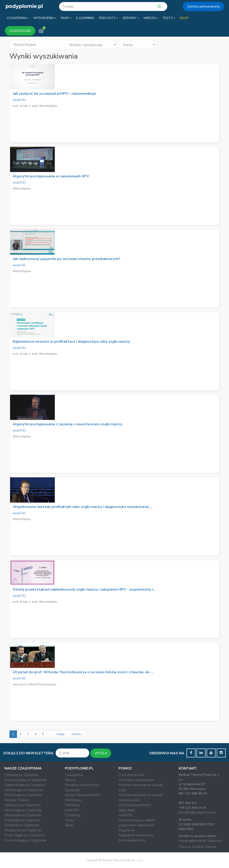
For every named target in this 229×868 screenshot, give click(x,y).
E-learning (73, 815)
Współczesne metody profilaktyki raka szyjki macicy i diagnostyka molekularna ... (83, 507)
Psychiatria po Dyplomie (23, 830)
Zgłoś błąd (127, 810)
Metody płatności (132, 840)
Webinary (72, 805)
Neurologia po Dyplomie (23, 810)
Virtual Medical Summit (83, 795)
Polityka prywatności (135, 805)
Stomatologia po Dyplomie (25, 840)
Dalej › (61, 734)
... (50, 734)
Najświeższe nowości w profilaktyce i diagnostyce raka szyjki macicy (71, 342)
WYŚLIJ (101, 753)
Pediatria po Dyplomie (22, 825)
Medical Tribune (17, 800)
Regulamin (127, 830)
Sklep (69, 825)
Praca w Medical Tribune (197, 847)
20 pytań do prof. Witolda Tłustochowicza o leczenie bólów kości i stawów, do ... (83, 672)
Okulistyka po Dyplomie (23, 815)
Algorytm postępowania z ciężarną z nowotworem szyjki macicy (67, 424)
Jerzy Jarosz (20, 684)
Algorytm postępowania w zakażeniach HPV (51, 176)
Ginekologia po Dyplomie (24, 790)
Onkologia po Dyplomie (22, 820)
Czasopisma (74, 775)
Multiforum (73, 800)
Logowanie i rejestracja (136, 825)
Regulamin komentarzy (136, 835)
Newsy (70, 780)
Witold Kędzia (22, 189)
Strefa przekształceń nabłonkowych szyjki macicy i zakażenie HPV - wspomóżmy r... (84, 589)
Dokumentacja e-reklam (137, 820)
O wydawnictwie (131, 775)
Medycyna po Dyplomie (23, 805)
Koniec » (77, 734)
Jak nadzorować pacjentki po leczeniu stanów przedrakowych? (66, 259)
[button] (18, 18)
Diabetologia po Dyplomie (25, 785)
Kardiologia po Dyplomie (23, 795)
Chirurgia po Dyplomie (21, 775)
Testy (69, 820)
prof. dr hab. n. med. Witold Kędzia (35, 106)
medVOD (19, 100)
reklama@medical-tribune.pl (200, 841)
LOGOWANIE (20, 31)
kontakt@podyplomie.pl (197, 812)
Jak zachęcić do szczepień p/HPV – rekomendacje (54, 94)
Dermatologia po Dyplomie (26, 780)
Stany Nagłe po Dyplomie (24, 835)
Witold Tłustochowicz (42, 684)
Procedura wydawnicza (136, 780)
